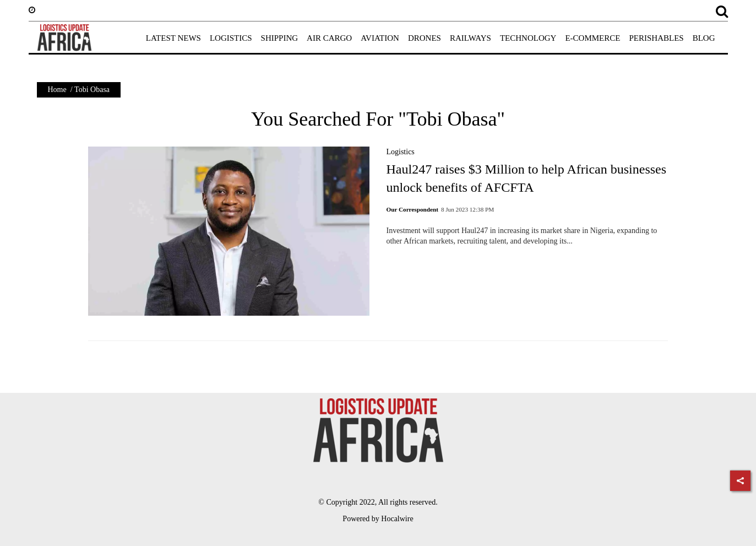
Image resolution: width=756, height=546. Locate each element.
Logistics (400, 152)
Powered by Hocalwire (378, 519)
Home (57, 90)
